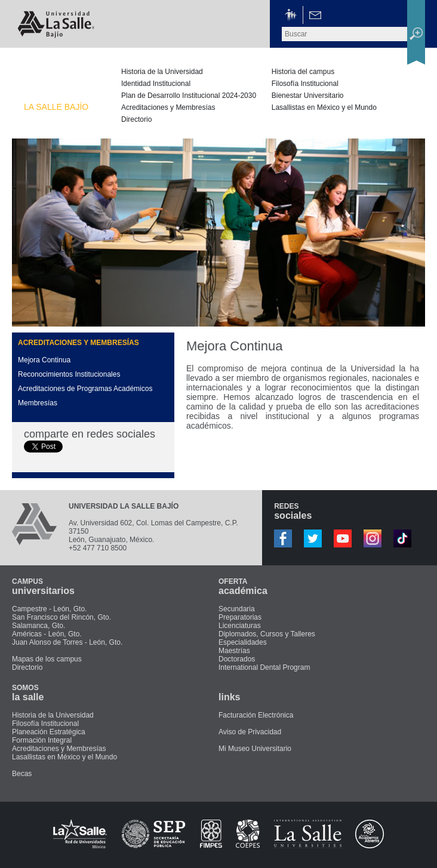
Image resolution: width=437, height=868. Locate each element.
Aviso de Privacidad (250, 732)
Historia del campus (303, 72)
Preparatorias (240, 617)
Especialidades (243, 642)
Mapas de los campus (47, 659)
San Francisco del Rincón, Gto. (61, 617)
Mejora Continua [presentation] (44, 360)
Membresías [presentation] (38, 403)
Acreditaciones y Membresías (168, 107)
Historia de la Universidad (162, 72)
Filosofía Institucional (305, 84)
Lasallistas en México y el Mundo (324, 107)
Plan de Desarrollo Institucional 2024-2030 (189, 96)
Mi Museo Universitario (255, 749)
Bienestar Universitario (308, 96)
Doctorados (237, 659)
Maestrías (234, 651)
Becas (22, 774)
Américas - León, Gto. (47, 634)
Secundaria (237, 609)
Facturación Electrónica (256, 715)
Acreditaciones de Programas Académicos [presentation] (85, 389)
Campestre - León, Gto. (49, 609)
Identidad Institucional (156, 84)
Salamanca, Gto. (39, 626)
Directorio (136, 119)
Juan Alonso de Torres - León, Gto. (67, 642)
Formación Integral (42, 740)
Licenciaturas (240, 626)
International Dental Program (264, 667)
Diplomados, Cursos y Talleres (267, 634)
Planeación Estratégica (49, 732)
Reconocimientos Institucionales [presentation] (69, 374)
